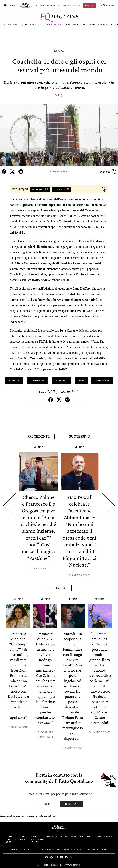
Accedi (46, 804)
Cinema (48, 24)
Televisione (36, 24)
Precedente (39, 436)
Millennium (56, 5)
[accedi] (108, 5)
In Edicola (40, 5)
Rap (81, 381)
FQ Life (24, 24)
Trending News (10, 24)
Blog (48, 5)
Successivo (80, 436)
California (37, 381)
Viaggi (67, 24)
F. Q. (61, 95)
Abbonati (90, 5)
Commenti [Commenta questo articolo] (107, 172)
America (14, 381)
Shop (64, 5)
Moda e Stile (79, 24)
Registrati (72, 804)
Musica (58, 24)
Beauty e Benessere (98, 24)
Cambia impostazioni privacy (37, 839)
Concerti (62, 381)
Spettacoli (102, 381)
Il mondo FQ (74, 5)
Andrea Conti (40, 569)
